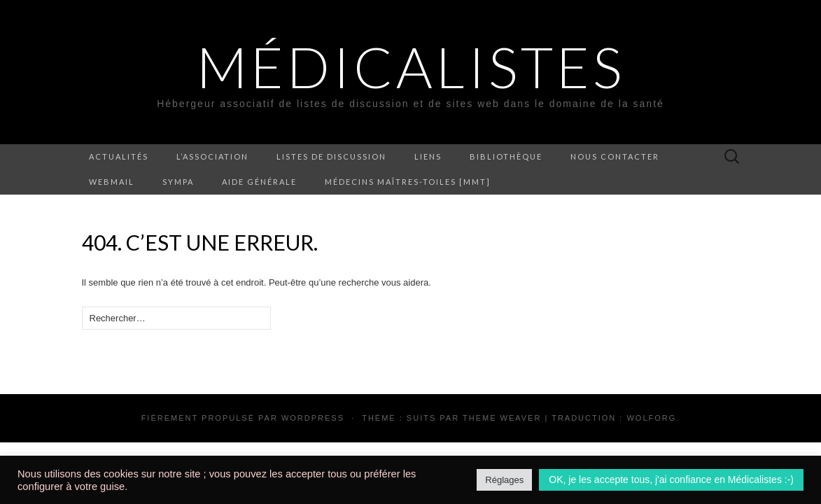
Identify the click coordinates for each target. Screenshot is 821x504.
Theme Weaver (502, 418)
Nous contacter (615, 156)
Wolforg (651, 418)
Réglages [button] (504, 480)
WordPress (313, 418)
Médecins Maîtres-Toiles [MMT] (408, 182)
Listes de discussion (331, 156)
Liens (428, 156)
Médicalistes (411, 66)
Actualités (119, 156)
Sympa (178, 182)
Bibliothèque (506, 156)
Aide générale (259, 182)
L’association (212, 156)
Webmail (112, 182)
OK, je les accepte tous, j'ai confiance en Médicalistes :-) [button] (671, 479)
